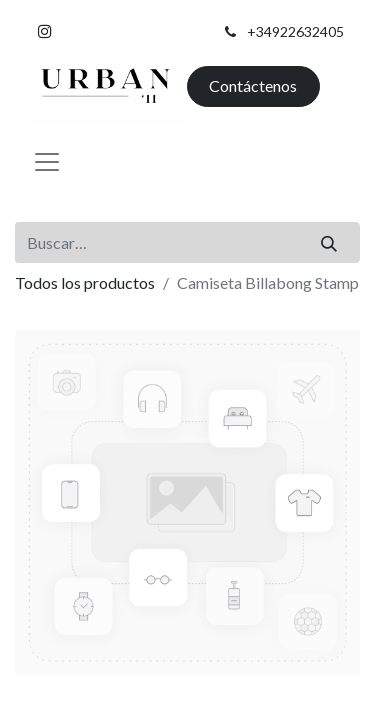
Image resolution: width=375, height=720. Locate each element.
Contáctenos (253, 85)
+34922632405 (295, 31)
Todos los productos (85, 282)
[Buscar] (329, 242)
